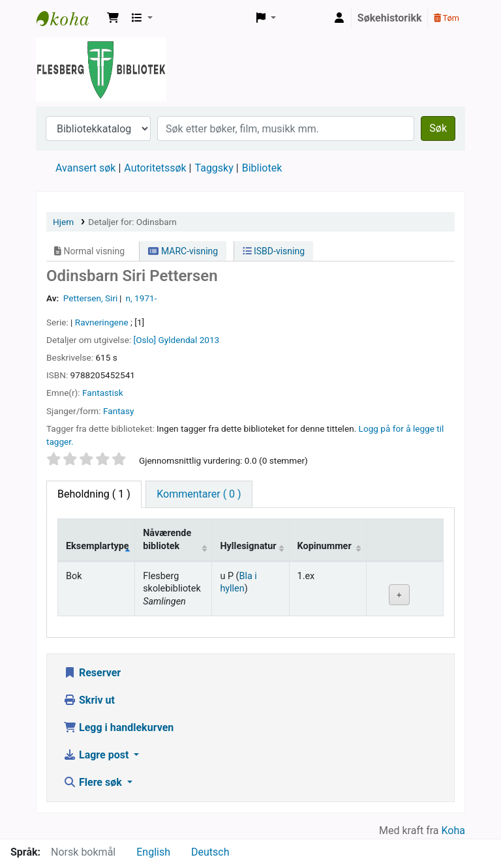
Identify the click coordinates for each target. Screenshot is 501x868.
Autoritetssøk (155, 168)
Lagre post (97, 755)
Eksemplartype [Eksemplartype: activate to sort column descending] (98, 546)
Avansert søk (85, 168)
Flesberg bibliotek (69, 18)
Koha (453, 831)
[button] (113, 18)
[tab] (199, 494)
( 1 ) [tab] (94, 494)
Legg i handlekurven (118, 727)
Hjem (63, 222)
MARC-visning (183, 251)
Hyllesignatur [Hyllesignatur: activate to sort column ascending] (248, 546)
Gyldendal (178, 340)
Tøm (447, 18)
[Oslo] (145, 340)
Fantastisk (103, 393)
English (153, 852)
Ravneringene (102, 322)
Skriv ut (89, 700)
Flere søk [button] (94, 782)
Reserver (92, 673)
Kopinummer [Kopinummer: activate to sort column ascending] (325, 546)
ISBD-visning (274, 251)
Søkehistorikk (390, 18)
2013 (210, 340)
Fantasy (118, 411)
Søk (438, 128)
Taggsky (214, 168)
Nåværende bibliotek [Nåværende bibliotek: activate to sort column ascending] (167, 539)
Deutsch (210, 852)
